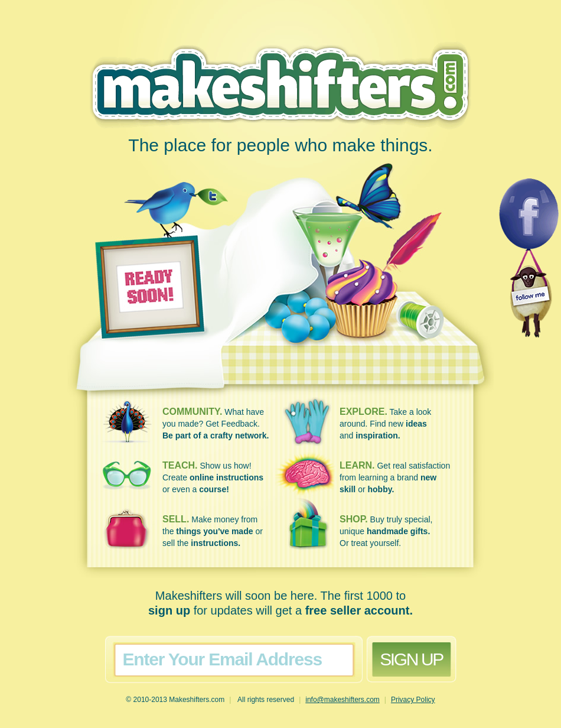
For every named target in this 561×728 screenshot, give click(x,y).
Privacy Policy (413, 700)
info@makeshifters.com (343, 700)
